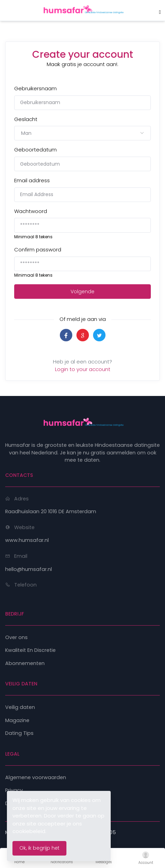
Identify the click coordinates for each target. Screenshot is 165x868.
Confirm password (38, 250)
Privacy (14, 790)
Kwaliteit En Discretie (30, 650)
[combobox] (82, 133)
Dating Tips (19, 733)
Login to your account (83, 369)
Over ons (16, 637)
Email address (32, 180)
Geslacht (26, 119)
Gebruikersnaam (35, 88)
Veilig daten (20, 707)
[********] (82, 225)
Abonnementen (25, 663)
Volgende (82, 292)
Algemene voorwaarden (36, 777)
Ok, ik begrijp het (39, 848)
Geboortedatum (35, 150)
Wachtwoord (31, 211)
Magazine (17, 720)
